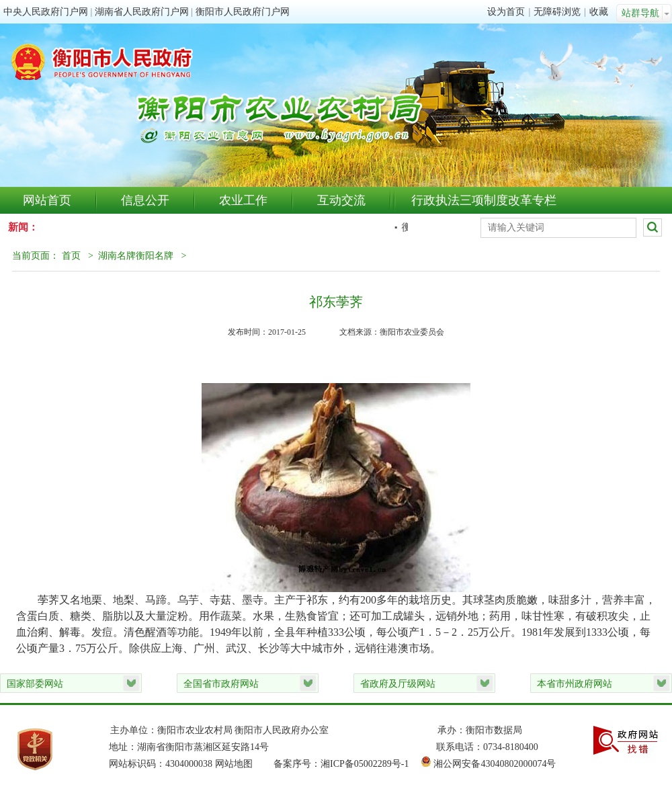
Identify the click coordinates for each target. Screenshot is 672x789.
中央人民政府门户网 (46, 12)
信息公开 (145, 200)
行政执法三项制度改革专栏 (484, 200)
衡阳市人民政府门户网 (243, 12)
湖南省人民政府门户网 (142, 12)
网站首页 (47, 200)
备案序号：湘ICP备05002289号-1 (347, 764)
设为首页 (506, 12)
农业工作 (243, 200)
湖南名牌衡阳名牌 (136, 256)
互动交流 (341, 200)
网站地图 (234, 764)
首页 (71, 256)
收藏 (599, 12)
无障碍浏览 (557, 12)
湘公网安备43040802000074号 (495, 764)
